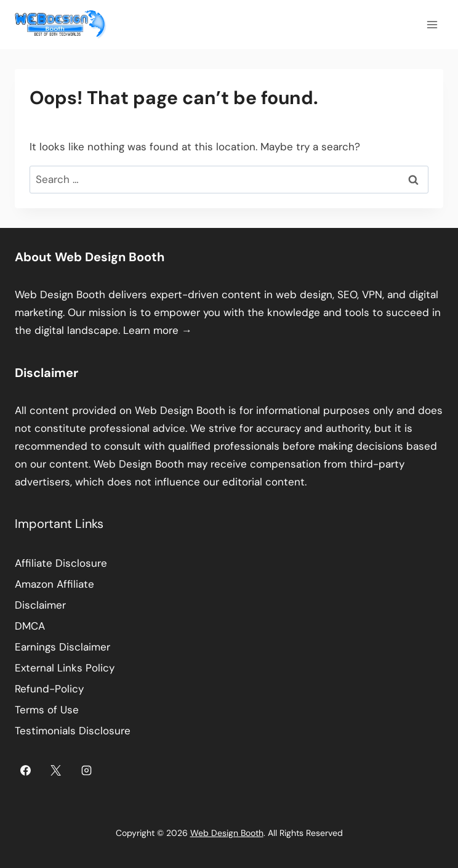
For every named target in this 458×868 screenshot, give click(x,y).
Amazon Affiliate (54, 584)
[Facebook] (25, 770)
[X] (56, 770)
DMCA (30, 626)
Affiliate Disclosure (61, 563)
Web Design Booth (60, 294)
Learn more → (158, 330)
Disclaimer (40, 605)
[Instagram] (87, 770)
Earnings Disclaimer (62, 647)
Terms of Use (47, 710)
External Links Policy (65, 668)
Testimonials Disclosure (73, 731)
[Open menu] (432, 24)
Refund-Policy (49, 689)
